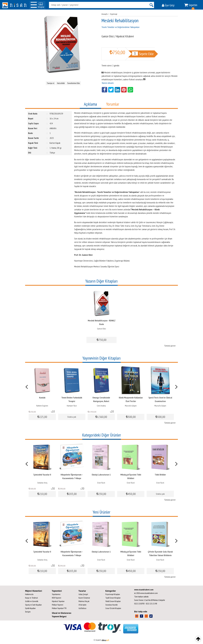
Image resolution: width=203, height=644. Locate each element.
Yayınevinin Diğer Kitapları (102, 358)
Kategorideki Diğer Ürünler (102, 435)
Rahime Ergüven (42, 406)
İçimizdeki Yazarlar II (42, 475)
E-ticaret (97, 640)
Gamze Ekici (102, 329)
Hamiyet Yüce (72, 406)
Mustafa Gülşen (131, 406)
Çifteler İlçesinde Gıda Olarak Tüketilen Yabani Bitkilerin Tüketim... (160, 555)
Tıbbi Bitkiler (160, 475)
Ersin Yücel (101, 483)
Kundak (42, 398)
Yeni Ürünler (102, 512)
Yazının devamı (108, 83)
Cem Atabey (101, 406)
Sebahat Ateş (42, 483)
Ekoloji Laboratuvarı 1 (101, 475)
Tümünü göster (170, 346)
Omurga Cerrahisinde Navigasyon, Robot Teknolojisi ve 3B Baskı (101, 401)
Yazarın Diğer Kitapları (102, 281)
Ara (151, 5)
